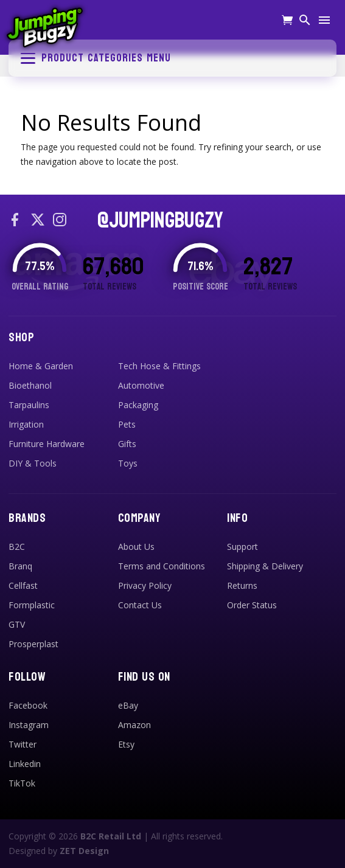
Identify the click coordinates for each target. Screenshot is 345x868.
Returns (242, 585)
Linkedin (25, 764)
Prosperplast (33, 644)
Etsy (126, 744)
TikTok (22, 783)
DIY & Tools (33, 463)
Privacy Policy (145, 585)
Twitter (23, 744)
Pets (127, 424)
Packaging (138, 405)
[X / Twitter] (38, 221)
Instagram (29, 725)
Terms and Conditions (162, 566)
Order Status (252, 605)
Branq (20, 566)
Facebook (28, 705)
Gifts (127, 444)
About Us (136, 547)
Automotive (141, 385)
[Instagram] (60, 221)
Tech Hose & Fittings (159, 366)
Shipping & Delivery (265, 566)
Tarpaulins (29, 405)
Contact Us (140, 605)
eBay (128, 705)
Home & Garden (41, 366)
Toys (128, 463)
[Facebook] (16, 221)
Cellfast (23, 585)
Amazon (134, 725)
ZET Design (84, 851)
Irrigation (26, 424)
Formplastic (32, 605)
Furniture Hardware (47, 444)
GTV (17, 624)
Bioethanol (30, 385)
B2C (17, 547)
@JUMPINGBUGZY (160, 221)
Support (242, 547)
